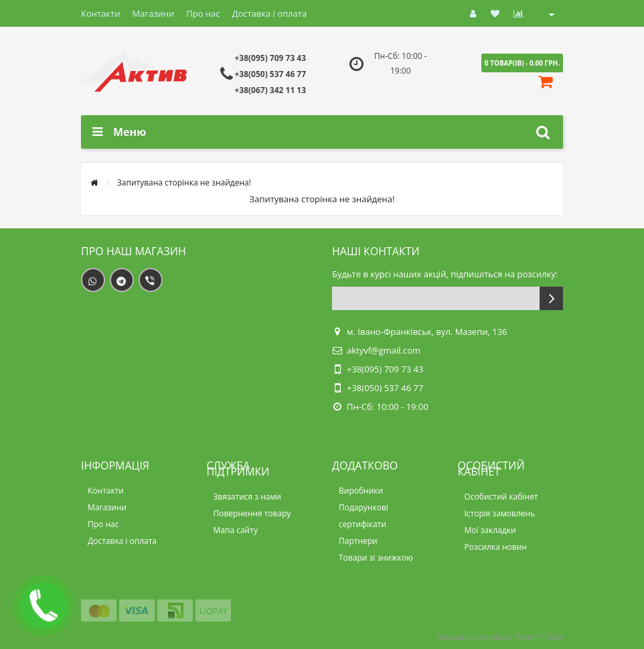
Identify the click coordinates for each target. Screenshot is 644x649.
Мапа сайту (236, 530)
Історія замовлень (500, 513)
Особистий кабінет (501, 497)
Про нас (203, 13)
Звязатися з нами (247, 497)
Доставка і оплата (270, 13)
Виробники (361, 491)
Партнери (358, 541)
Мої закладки (490, 530)
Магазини (153, 13)
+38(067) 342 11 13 (270, 90)
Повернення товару (252, 513)
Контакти (100, 13)
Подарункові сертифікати (364, 516)
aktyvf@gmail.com (384, 350)
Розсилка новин (496, 547)
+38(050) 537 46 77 (270, 74)
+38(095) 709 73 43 (270, 58)
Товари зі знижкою (376, 558)
